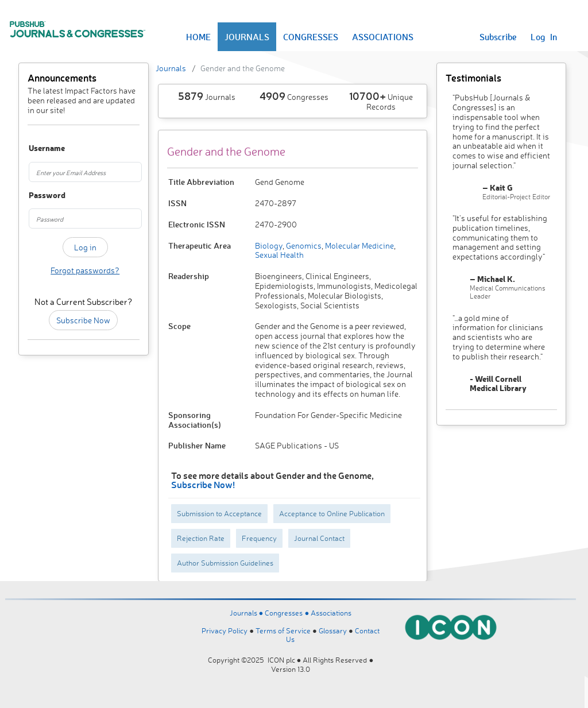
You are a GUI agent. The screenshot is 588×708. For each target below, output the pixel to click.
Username (36, 148)
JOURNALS (247, 37)
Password (36, 196)
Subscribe (498, 37)
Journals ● (247, 613)
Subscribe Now (83, 320)
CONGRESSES (311, 37)
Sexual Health (279, 255)
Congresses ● (288, 613)
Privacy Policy (225, 630)
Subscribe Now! (203, 484)
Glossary (333, 630)
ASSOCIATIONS (383, 37)
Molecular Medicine (359, 245)
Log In (544, 37)
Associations (331, 613)
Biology (269, 245)
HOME (198, 37)
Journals (171, 68)
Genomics (303, 245)
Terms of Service (283, 630)
